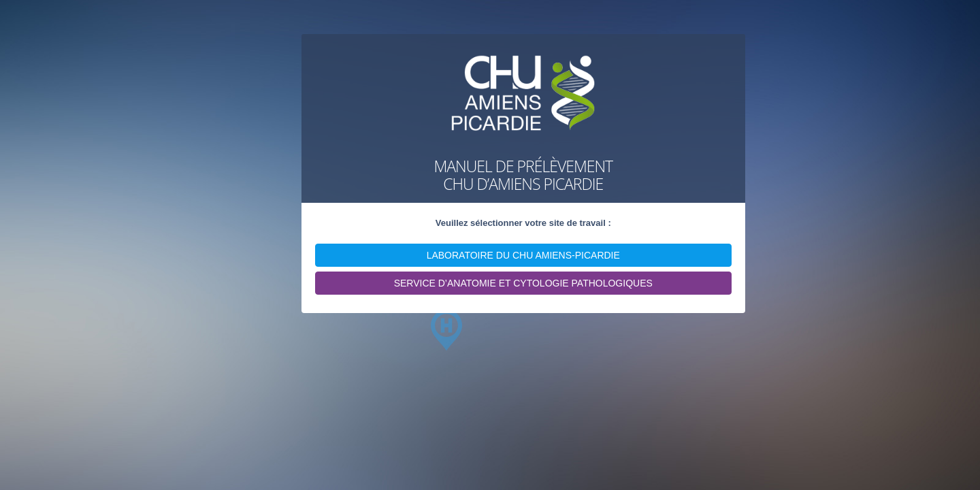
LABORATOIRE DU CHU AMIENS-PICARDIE (523, 255)
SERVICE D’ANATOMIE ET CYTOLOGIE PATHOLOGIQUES (523, 283)
